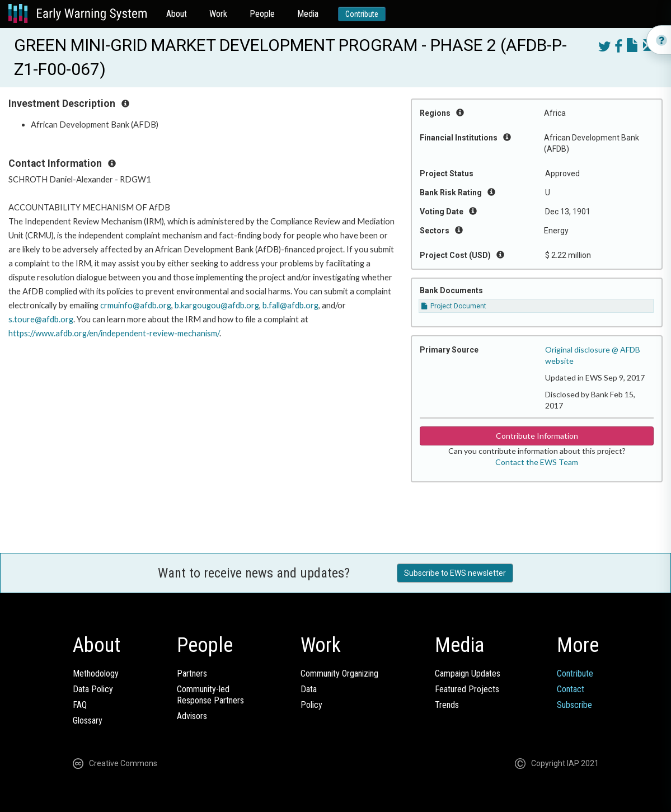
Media (308, 14)
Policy (311, 705)
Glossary (88, 721)
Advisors (192, 716)
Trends (447, 705)
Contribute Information (537, 436)
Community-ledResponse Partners (210, 695)
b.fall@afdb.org (290, 305)
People (262, 14)
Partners (192, 673)
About (177, 14)
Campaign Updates (468, 673)
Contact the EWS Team (537, 462)
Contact (571, 689)
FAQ (80, 705)
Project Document (454, 306)
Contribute (362, 14)
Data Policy (93, 689)
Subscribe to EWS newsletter (455, 573)
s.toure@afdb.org (41, 319)
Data (309, 689)
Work (218, 14)
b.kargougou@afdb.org (217, 305)
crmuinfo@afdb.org (136, 305)
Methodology (96, 673)
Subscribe (574, 705)
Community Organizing (339, 673)
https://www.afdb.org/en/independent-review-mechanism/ (114, 333)
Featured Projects (467, 689)
